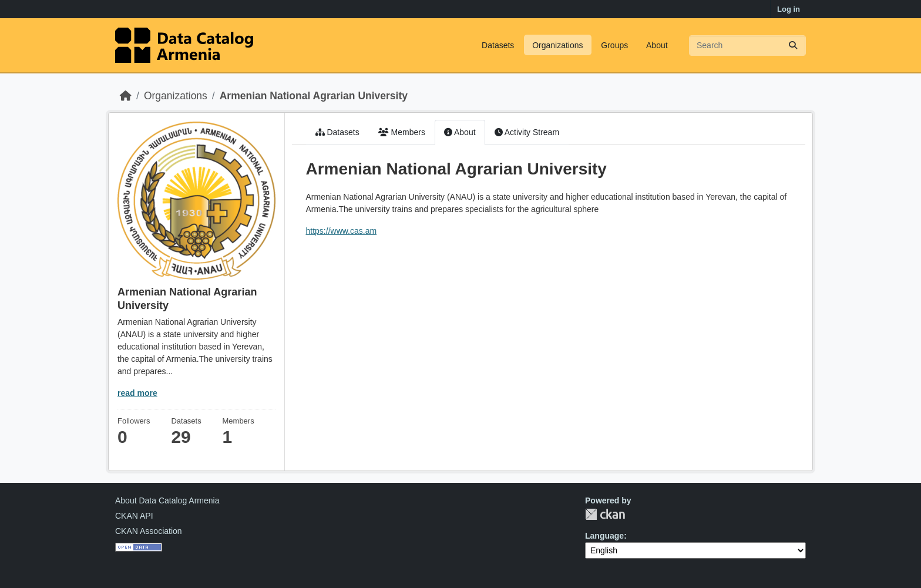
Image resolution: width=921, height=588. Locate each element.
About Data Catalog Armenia (167, 500)
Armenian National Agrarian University (314, 96)
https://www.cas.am (342, 231)
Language (604, 536)
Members (402, 132)
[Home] (126, 96)
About (657, 45)
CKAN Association (149, 531)
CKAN (605, 514)
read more (137, 393)
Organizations (557, 45)
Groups (614, 45)
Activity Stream (527, 132)
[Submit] (793, 46)
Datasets (498, 45)
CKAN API (134, 516)
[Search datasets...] (747, 46)
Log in (789, 9)
